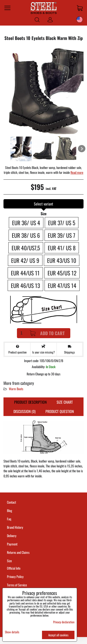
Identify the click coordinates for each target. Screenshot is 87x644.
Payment (12, 544)
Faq (9, 519)
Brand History (15, 527)
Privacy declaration (64, 622)
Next (82, 149)
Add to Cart (47, 333)
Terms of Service (17, 585)
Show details (12, 632)
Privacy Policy (15, 576)
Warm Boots (16, 389)
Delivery (12, 536)
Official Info (14, 568)
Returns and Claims (18, 552)
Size (10, 561)
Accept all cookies (58, 635)
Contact (11, 502)
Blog (10, 510)
